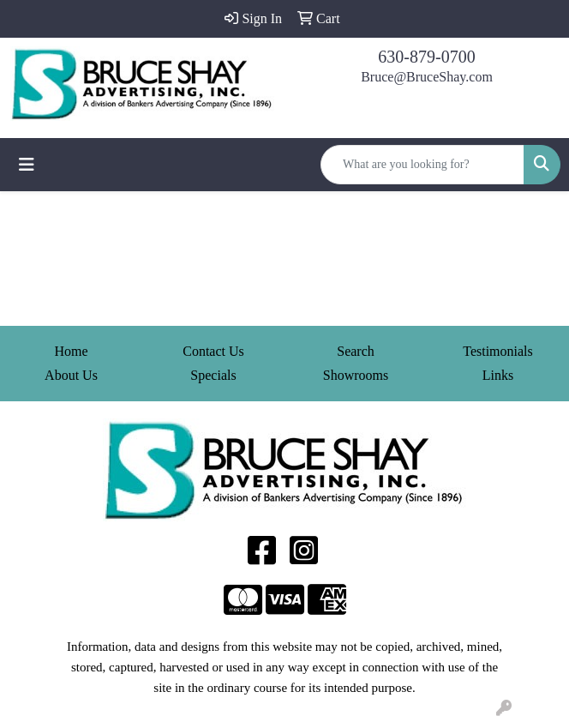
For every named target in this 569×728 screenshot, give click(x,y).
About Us (71, 375)
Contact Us (213, 351)
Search (356, 351)
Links (498, 375)
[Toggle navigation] (27, 165)
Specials (213, 375)
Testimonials (498, 351)
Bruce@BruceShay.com (427, 77)
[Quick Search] (422, 165)
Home (71, 351)
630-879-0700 (426, 57)
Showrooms (356, 375)
